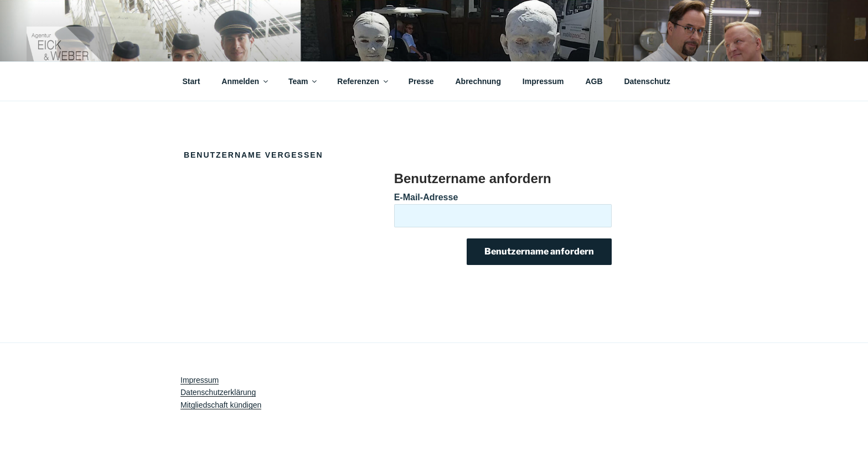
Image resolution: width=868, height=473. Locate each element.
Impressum (543, 81)
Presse (421, 81)
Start (192, 81)
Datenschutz (647, 81)
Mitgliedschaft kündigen (221, 405)
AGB (594, 81)
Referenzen (363, 81)
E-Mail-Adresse (426, 197)
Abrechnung (478, 81)
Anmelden (246, 81)
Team (304, 81)
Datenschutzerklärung (218, 392)
